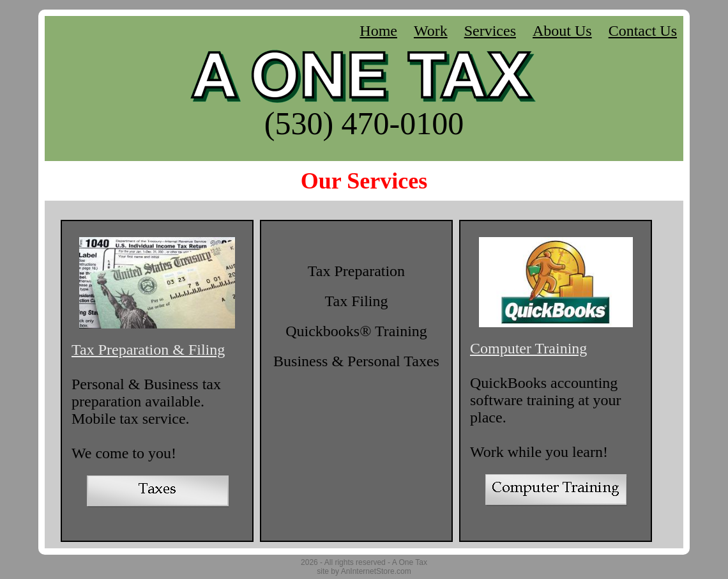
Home (378, 31)
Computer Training (528, 348)
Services (490, 31)
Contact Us (643, 31)
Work (431, 31)
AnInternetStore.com (376, 571)
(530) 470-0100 (364, 123)
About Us (562, 31)
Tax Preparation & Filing (148, 350)
